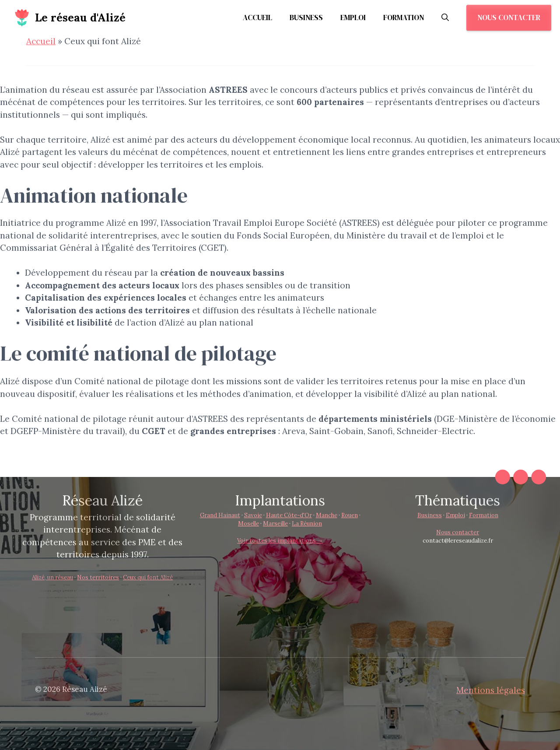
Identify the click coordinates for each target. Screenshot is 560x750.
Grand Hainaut (220, 515)
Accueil (257, 18)
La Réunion (307, 524)
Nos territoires (98, 577)
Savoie (253, 515)
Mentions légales (491, 690)
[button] (445, 18)
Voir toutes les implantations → (280, 541)
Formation (404, 18)
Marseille (275, 524)
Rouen (350, 515)
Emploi (353, 18)
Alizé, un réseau (52, 577)
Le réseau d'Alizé (80, 18)
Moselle (248, 524)
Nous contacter (509, 18)
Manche (327, 515)
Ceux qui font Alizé (148, 577)
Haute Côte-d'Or (289, 515)
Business (306, 18)
